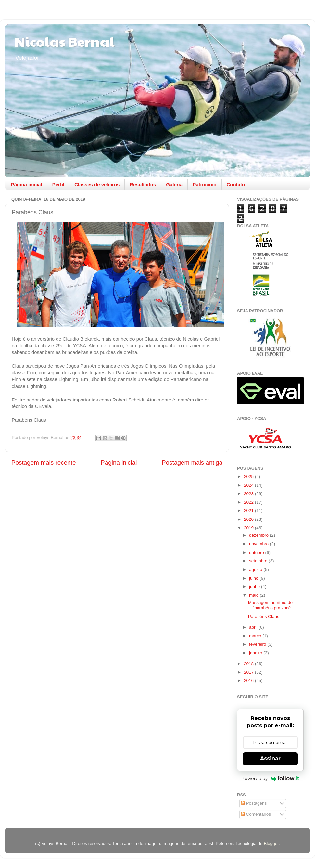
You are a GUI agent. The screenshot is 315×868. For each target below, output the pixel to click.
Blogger (271, 843)
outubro (257, 552)
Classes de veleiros (97, 184)
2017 (249, 672)
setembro (259, 561)
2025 (249, 476)
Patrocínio (204, 184)
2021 (249, 511)
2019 (249, 528)
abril (254, 627)
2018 (249, 664)
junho (255, 587)
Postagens (254, 803)
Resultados (143, 184)
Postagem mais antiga (192, 462)
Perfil (58, 184)
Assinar (270, 759)
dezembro (259, 535)
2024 (249, 485)
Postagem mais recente (44, 462)
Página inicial (27, 184)
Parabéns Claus (264, 617)
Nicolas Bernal (65, 41)
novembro (259, 544)
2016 (249, 681)
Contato (236, 184)
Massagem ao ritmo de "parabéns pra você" (270, 605)
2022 (249, 502)
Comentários (256, 814)
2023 (249, 494)
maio (254, 595)
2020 (249, 519)
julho (254, 578)
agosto (256, 569)
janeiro (256, 653)
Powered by (270, 778)
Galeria (174, 184)
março (256, 636)
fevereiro (258, 644)
